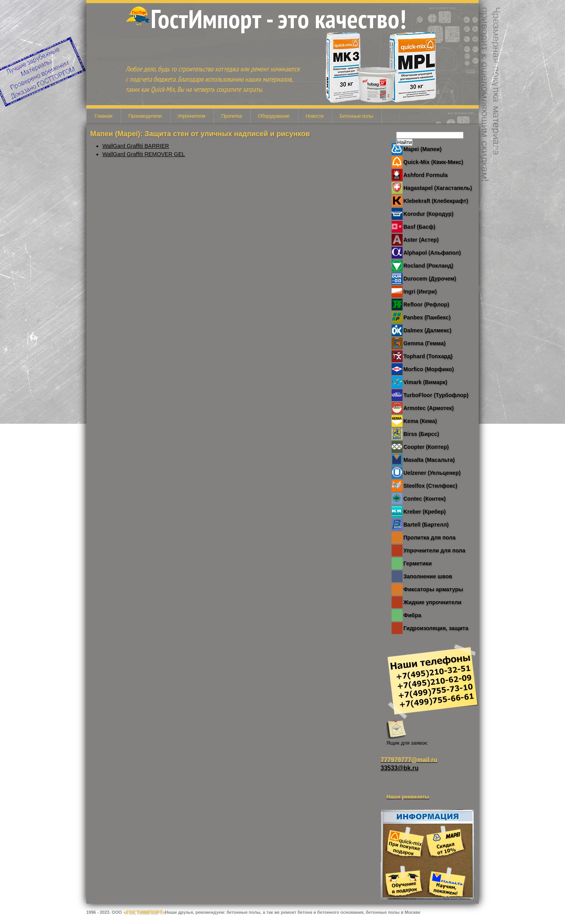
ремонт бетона (297, 912)
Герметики (417, 563)
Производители (145, 116)
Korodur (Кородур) (428, 214)
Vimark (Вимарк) (425, 382)
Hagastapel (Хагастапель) (438, 188)
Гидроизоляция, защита (436, 628)
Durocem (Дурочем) (430, 279)
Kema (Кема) (420, 421)
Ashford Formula (426, 175)
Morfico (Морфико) (429, 369)
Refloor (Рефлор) (426, 304)
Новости (315, 116)
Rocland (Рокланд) (428, 266)
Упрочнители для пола (434, 550)
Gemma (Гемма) (425, 343)
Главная (103, 116)
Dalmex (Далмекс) (427, 330)
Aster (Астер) (421, 240)
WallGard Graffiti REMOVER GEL (144, 154)
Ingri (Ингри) (420, 292)
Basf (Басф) (419, 227)
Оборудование (274, 116)
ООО (139, 912)
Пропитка (231, 116)
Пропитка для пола (429, 538)
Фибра (412, 615)
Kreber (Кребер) (425, 512)
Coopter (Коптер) (426, 447)
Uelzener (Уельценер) (432, 473)
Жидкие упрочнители (432, 602)
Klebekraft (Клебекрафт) (436, 201)
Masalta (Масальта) (429, 460)
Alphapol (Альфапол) (432, 253)
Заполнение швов (428, 576)
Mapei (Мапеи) (422, 149)
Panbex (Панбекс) (427, 317)
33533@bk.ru (400, 768)
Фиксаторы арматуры (433, 589)
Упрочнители (191, 116)
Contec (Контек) (425, 499)
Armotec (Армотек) (429, 408)
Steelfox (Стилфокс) (430, 486)
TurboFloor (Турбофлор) (436, 395)
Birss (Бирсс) (421, 434)
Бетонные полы (356, 116)
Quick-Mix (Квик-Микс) (433, 162)
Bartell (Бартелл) (426, 525)
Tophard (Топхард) (428, 356)
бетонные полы (244, 912)
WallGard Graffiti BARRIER (136, 146)
